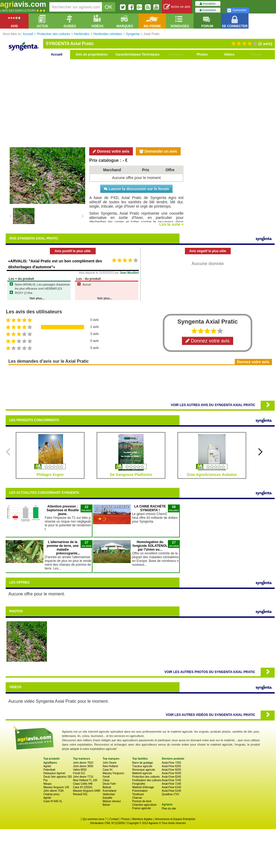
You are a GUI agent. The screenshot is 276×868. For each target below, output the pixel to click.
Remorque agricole (144, 770)
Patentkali (49, 770)
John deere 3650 (83, 766)
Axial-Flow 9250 (171, 770)
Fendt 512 (79, 773)
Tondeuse (138, 794)
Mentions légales (142, 819)
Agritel (47, 766)
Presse (125, 819)
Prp (46, 780)
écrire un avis (177, 7)
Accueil (57, 54)
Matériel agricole (142, 773)
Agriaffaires (50, 763)
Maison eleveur (112, 801)
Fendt (106, 777)
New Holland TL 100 (85, 780)
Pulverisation (140, 791)
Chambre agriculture (144, 805)
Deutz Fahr (109, 784)
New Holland (110, 766)
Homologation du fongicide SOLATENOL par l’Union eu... (150, 546)
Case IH (108, 770)
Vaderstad (109, 794)
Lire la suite (171, 224)
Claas (106, 780)
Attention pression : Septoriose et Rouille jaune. (63, 510)
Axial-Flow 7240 (171, 780)
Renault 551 (80, 794)
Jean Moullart (129, 273)
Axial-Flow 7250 (171, 763)
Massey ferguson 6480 (87, 791)
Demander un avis (158, 151)
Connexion (208, 10)
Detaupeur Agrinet (54, 773)
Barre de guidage (142, 763)
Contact (114, 819)
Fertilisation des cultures (147, 780)
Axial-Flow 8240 (171, 777)
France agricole (141, 808)
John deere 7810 (83, 763)
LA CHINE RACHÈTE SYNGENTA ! (150, 508)
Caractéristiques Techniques (137, 54)
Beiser (106, 805)
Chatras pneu (51, 794)
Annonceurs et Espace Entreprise (175, 819)
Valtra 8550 (80, 770)
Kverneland (110, 791)
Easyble (108, 798)
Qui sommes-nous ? (94, 819)
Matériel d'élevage (143, 787)
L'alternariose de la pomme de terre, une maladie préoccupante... (63, 548)
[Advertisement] (140, 102)
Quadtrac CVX (170, 794)
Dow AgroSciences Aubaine (212, 475)
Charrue (137, 798)
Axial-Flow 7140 (171, 784)
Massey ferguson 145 (56, 787)
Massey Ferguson (113, 773)
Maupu (48, 784)
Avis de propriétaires (92, 54)
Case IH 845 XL (53, 801)
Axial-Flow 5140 (171, 791)
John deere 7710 (83, 777)
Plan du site (169, 809)
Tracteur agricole (142, 766)
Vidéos (229, 54)
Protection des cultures (146, 777)
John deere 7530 (54, 791)
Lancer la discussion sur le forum (136, 189)
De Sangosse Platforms (131, 475)
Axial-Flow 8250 (171, 766)
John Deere (110, 763)
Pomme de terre (142, 801)
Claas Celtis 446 (83, 784)
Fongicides (139, 784)
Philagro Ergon (50, 475)
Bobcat (107, 787)
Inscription (208, 4)
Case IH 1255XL (83, 787)
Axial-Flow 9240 (171, 773)
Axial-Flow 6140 (171, 787)
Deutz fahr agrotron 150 (58, 777)
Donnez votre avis (111, 151)
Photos (202, 54)
